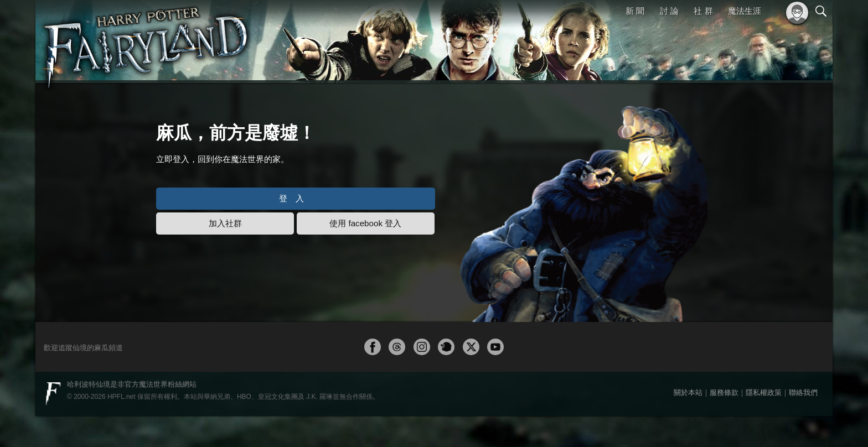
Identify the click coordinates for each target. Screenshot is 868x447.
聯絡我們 (803, 423)
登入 (332, 231)
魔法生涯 (745, 11)
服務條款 (724, 423)
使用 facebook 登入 (416, 256)
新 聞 (635, 11)
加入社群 (246, 256)
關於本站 (688, 423)
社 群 (703, 11)
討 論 (669, 11)
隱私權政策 (764, 423)
